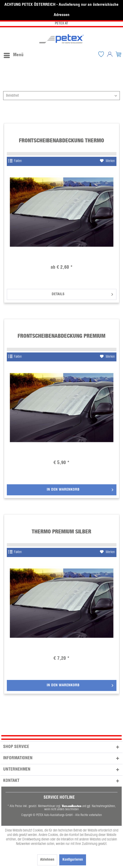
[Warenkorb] (119, 54)
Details (82, 293)
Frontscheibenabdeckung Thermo (61, 140)
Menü (14, 54)
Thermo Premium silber (61, 531)
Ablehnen (47, 860)
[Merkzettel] (101, 54)
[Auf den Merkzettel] (107, 161)
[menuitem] (13, 54)
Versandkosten (72, 806)
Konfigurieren (73, 860)
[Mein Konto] (110, 54)
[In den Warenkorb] (62, 490)
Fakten (15, 161)
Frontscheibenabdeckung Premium (61, 336)
